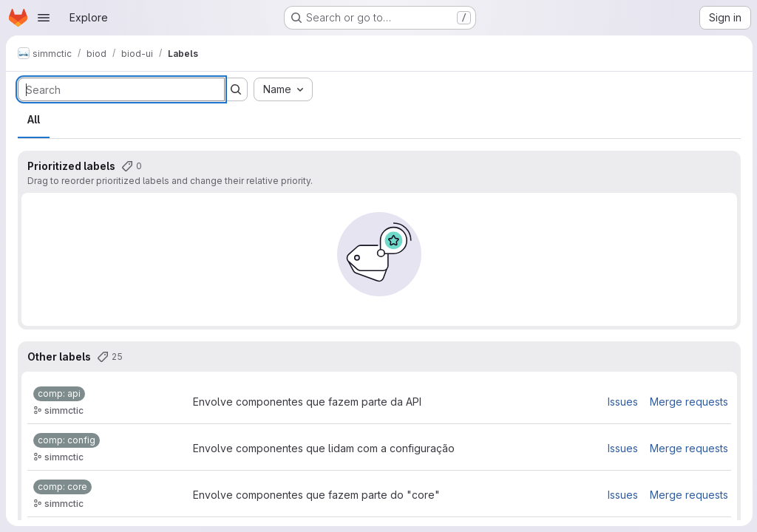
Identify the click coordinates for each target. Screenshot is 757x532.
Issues (621, 402)
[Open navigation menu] (44, 18)
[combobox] (283, 89)
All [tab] (34, 119)
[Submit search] (236, 89)
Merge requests (688, 402)
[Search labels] (121, 89)
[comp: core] (62, 487)
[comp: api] (59, 394)
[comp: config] (67, 440)
